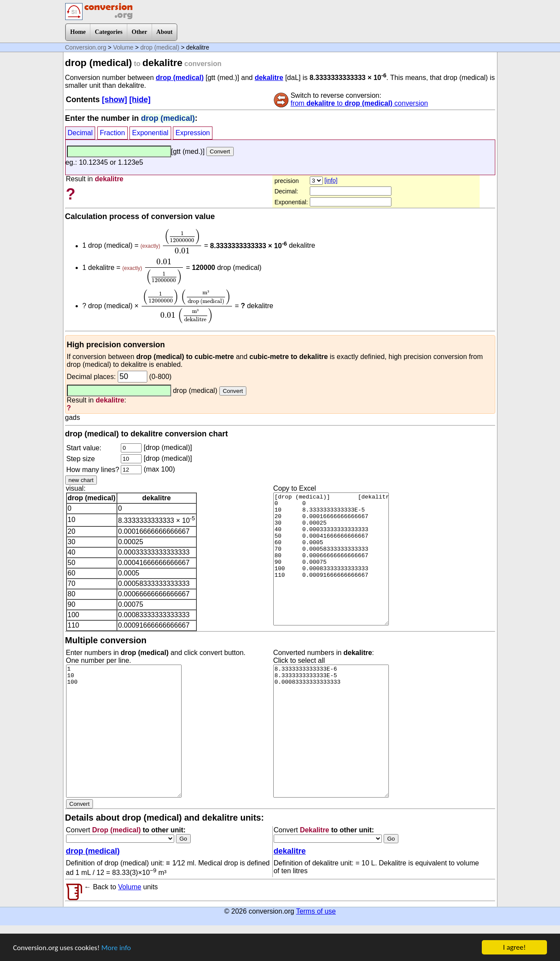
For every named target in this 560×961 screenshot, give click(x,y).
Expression (193, 133)
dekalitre (269, 78)
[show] (115, 100)
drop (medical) (160, 47)
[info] (331, 180)
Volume (123, 47)
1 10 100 (124, 731)
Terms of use (316, 911)
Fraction (113, 133)
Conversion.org (86, 47)
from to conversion (360, 103)
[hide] (140, 100)
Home (78, 32)
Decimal (80, 133)
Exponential (150, 133)
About (164, 32)
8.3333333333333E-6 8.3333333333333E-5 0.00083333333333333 (331, 731)
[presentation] (182, 241)
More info (116, 948)
